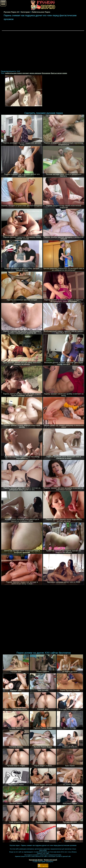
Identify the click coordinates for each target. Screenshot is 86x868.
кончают (26, 73)
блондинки (46, 73)
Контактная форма (36, 860)
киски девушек (35, 73)
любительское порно (14, 73)
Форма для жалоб (50, 860)
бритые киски (56, 73)
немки (65, 73)
